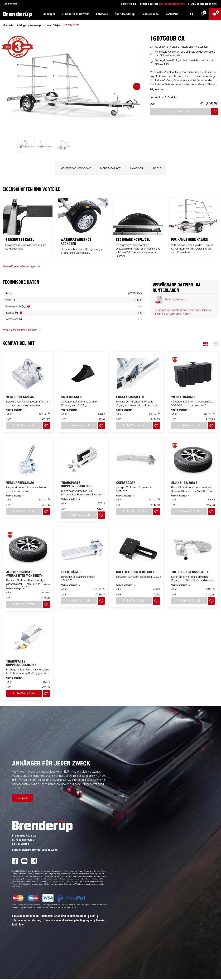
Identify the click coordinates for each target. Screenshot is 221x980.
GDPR (93, 916)
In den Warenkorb (24, 694)
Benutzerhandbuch (175, 300)
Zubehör (157, 168)
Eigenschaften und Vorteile (75, 168)
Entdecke (102, 14)
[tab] (26, 145)
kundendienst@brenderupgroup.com (35, 850)
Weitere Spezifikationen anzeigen (20, 330)
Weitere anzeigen (14, 410)
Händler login (128, 4)
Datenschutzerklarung (28, 920)
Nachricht (172, 14)
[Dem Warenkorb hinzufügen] (215, 111)
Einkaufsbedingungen (26, 916)
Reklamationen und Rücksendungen (65, 916)
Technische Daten (111, 168)
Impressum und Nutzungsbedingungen (69, 920)
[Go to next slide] (137, 86)
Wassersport (37, 26)
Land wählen (10, 4)
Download (137, 168)
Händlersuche (150, 14)
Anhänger (49, 14)
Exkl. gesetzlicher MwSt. (204, 4)
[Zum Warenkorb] (215, 14)
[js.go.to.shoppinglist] (203, 14)
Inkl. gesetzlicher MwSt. (173, 4)
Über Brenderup (125, 14)
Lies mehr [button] (23, 798)
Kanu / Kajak (53, 26)
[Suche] (192, 14)
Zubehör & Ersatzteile (76, 14)
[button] (206, 344)
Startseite (8, 26)
